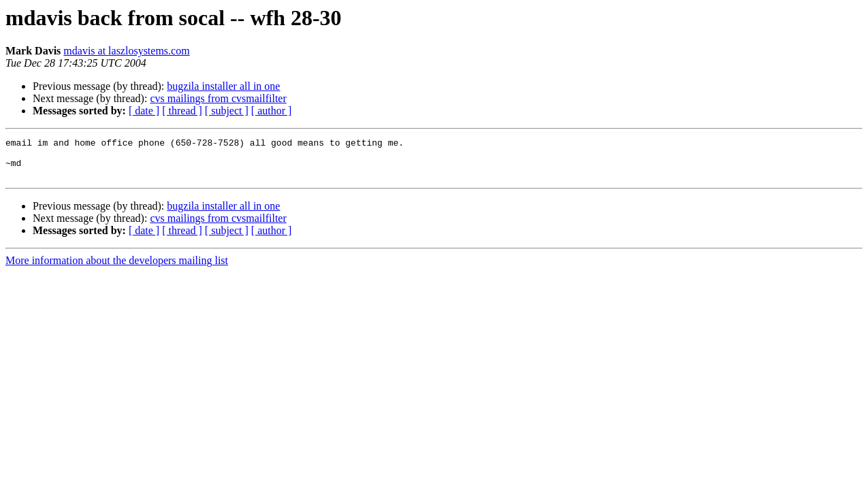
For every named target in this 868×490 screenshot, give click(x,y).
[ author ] (272, 111)
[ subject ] (227, 111)
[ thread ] (182, 111)
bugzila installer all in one (223, 86)
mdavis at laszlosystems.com (126, 51)
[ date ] (144, 111)
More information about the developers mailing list (117, 268)
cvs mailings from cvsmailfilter (218, 98)
